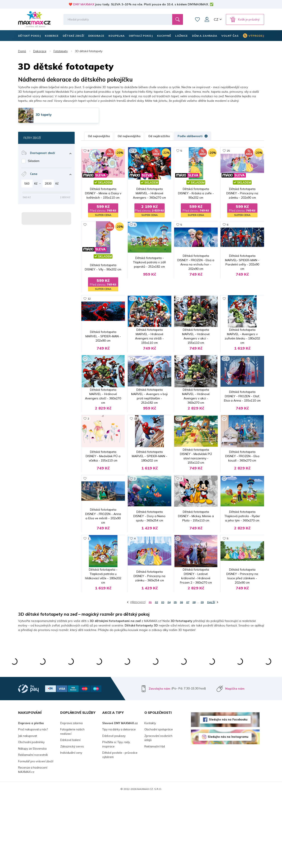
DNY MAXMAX (84, 4)
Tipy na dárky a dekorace (119, 801)
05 (175, 674)
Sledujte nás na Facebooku (228, 791)
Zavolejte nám (159, 760)
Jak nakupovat (28, 807)
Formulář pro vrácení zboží (36, 833)
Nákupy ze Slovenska (32, 820)
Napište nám (235, 760)
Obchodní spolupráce (159, 801)
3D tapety (44, 115)
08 (194, 674)
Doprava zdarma (71, 795)
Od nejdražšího (159, 136)
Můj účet (207, 19)
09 (202, 674)
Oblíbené (197, 19)
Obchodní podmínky (31, 814)
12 (89, 299)
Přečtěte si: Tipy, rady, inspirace (116, 816)
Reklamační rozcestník (33, 826)
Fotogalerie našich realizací (72, 803)
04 (169, 674)
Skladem (34, 161)
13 (135, 447)
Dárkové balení (70, 811)
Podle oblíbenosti (193, 136)
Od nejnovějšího (99, 136)
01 (150, 674)
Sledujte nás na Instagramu (228, 808)
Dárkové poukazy (114, 807)
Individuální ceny (71, 824)
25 (228, 151)
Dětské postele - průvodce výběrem (120, 826)
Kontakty (150, 795)
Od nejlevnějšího (129, 136)
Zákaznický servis (72, 818)
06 (181, 674)
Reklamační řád (155, 818)
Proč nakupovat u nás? (33, 801)
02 (156, 674)
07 (188, 674)
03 (163, 674)
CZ (216, 19)
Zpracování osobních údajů (158, 810)
